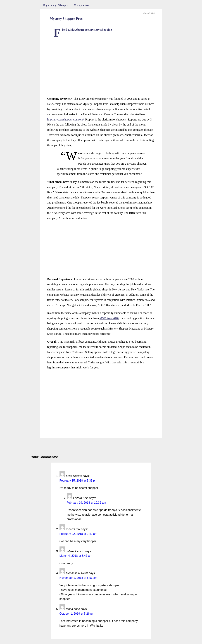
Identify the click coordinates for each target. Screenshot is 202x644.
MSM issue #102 (109, 318)
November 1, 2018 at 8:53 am (79, 578)
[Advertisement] (101, 63)
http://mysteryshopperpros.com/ (66, 119)
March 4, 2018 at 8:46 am (76, 556)
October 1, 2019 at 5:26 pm (77, 614)
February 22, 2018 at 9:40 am (78, 534)
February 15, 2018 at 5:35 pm (78, 481)
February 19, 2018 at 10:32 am (86, 503)
